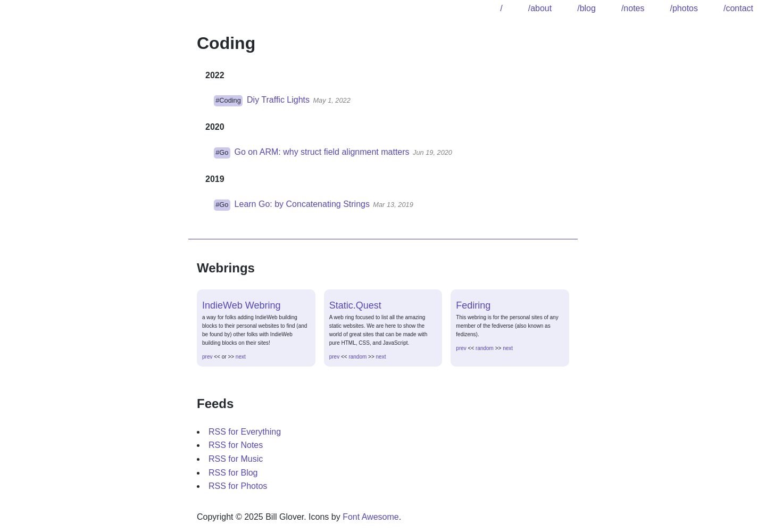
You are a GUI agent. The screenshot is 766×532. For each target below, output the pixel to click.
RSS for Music (236, 459)
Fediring (473, 305)
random (357, 357)
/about (540, 8)
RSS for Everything (245, 432)
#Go (222, 152)
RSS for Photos (238, 486)
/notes (633, 8)
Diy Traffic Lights (278, 100)
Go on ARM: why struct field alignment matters (322, 152)
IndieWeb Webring (241, 305)
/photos (684, 8)
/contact (738, 8)
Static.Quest (355, 305)
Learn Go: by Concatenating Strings (302, 204)
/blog (586, 8)
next (241, 357)
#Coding (228, 100)
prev (207, 357)
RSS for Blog (233, 473)
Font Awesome (371, 517)
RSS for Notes (236, 445)
